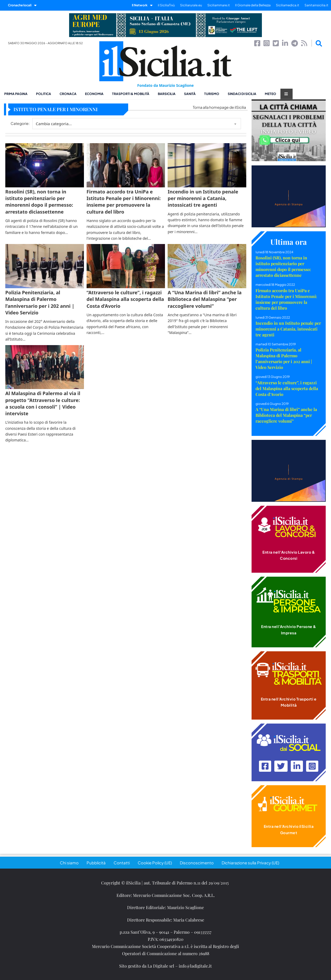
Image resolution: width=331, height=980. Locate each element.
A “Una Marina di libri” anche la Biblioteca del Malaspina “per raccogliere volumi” (286, 415)
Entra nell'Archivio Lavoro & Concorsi (289, 555)
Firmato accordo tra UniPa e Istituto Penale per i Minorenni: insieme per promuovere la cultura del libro (286, 299)
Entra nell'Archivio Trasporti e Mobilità (289, 702)
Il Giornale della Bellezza (253, 5)
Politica (44, 94)
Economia (94, 94)
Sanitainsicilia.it (316, 5)
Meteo (270, 94)
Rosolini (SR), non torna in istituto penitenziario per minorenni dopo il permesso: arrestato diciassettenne (283, 266)
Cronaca (68, 94)
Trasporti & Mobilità (131, 94)
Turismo (212, 94)
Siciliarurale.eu (191, 5)
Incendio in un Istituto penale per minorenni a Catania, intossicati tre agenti (288, 329)
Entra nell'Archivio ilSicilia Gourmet (289, 829)
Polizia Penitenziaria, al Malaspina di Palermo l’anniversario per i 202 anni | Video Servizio (284, 358)
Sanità (190, 94)
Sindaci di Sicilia (242, 94)
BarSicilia (167, 94)
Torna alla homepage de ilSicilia (219, 107)
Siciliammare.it (219, 5)
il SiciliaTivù (166, 5)
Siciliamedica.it (288, 5)
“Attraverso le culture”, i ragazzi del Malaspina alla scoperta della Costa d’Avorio (287, 388)
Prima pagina (16, 94)
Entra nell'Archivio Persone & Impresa (289, 630)
